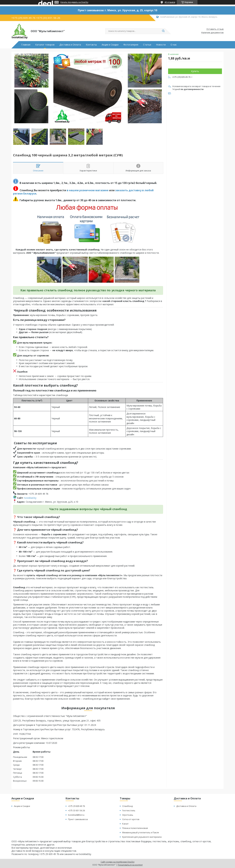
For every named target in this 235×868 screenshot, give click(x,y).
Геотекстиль (129, 810)
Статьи (147, 45)
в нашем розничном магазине (88, 190)
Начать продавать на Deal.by (74, 2)
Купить (195, 71)
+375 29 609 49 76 (76, 806)
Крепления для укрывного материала (142, 837)
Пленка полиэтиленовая (135, 828)
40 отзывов (170, 2)
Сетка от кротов (131, 819)
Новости (161, 45)
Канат (125, 824)
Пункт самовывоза (78, 819)
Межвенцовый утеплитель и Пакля (141, 832)
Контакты (91, 45)
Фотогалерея (131, 45)
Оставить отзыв (215, 29)
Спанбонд (127, 806)
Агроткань (128, 815)
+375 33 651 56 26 (76, 810)
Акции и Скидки (110, 45)
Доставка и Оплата (70, 45)
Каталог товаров (45, 45)
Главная (26, 45)
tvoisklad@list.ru (76, 815)
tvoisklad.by (30, 498)
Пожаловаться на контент (130, 865)
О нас (174, 45)
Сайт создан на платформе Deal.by (118, 862)
